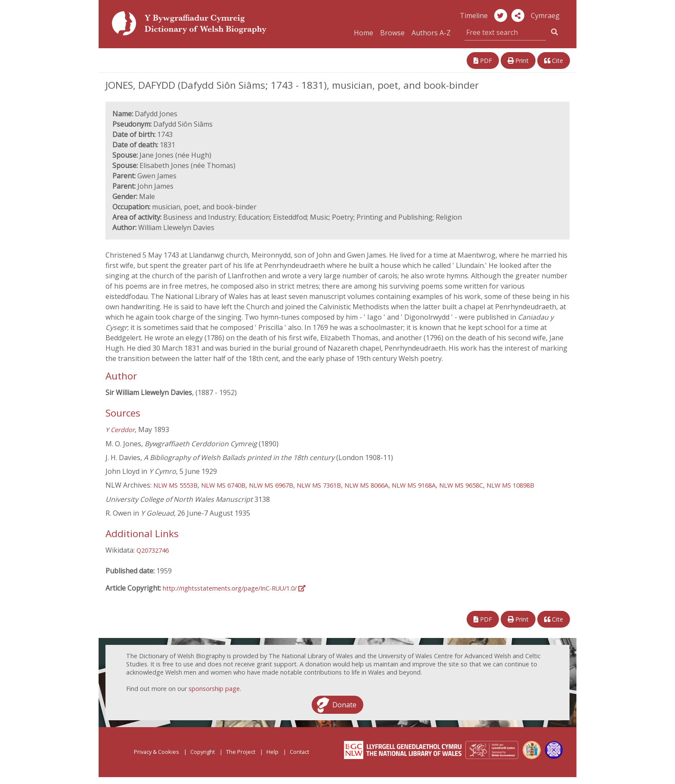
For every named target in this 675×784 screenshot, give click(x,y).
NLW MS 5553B (175, 485)
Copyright (203, 752)
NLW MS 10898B (510, 485)
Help (272, 752)
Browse (392, 33)
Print (518, 61)
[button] (518, 16)
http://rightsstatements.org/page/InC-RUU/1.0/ (234, 588)
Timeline (474, 16)
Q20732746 (153, 550)
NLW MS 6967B (271, 485)
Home (364, 33)
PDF (483, 61)
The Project (241, 752)
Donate (344, 705)
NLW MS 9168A (414, 485)
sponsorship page (214, 689)
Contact (299, 752)
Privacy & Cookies (156, 752)
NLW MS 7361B (319, 485)
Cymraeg (545, 16)
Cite (554, 61)
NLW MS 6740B (223, 485)
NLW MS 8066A (366, 485)
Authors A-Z (431, 33)
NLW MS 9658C (461, 485)
